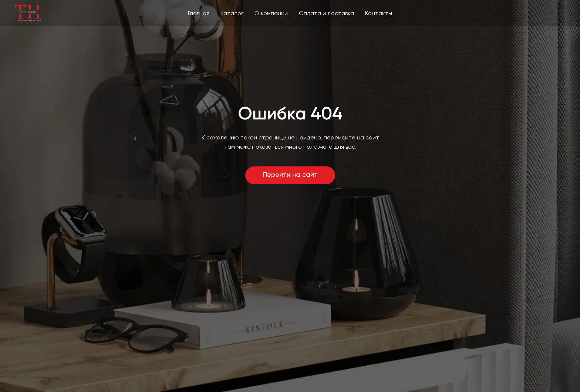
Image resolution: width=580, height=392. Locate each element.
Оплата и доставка (326, 14)
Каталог (232, 14)
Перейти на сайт (290, 175)
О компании (271, 14)
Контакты (379, 14)
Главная (199, 14)
